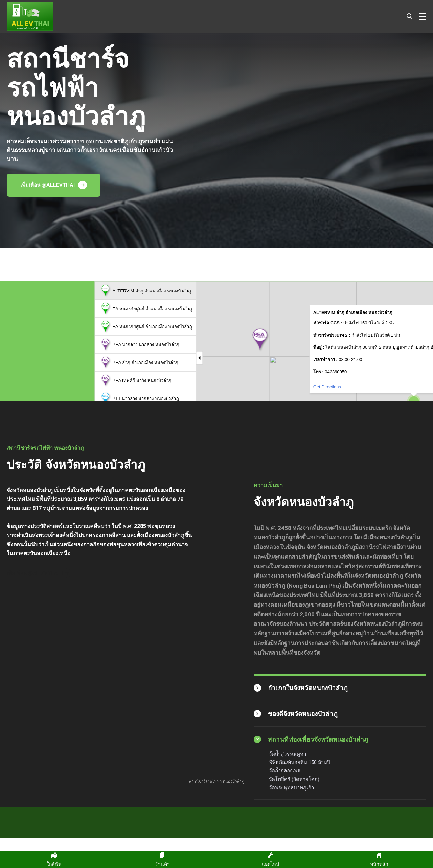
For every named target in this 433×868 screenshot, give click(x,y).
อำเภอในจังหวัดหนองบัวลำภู (308, 688)
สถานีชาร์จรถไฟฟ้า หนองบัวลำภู (216, 784)
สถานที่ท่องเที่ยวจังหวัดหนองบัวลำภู (318, 739)
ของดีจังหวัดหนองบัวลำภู (303, 714)
